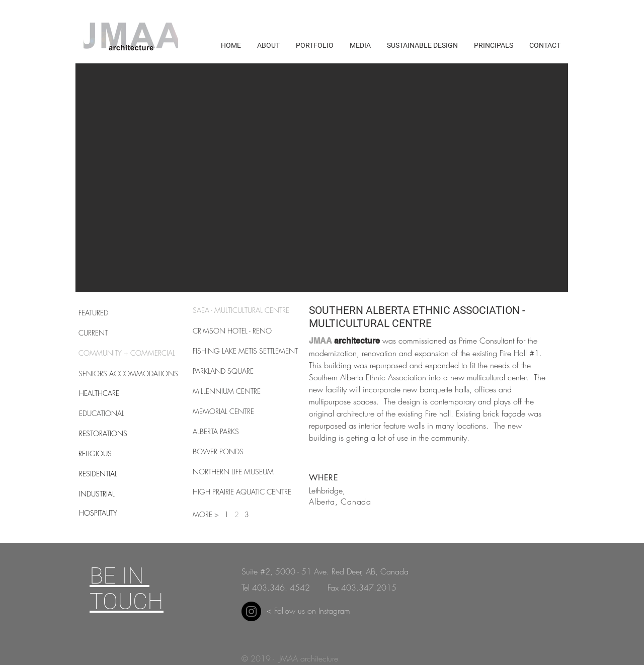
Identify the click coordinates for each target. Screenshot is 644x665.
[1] (228, 515)
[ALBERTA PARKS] (216, 432)
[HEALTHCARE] (115, 393)
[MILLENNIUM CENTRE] (228, 391)
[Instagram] (251, 611)
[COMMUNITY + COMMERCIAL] (127, 353)
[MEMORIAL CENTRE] (223, 411)
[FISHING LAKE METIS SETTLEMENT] (245, 351)
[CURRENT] (114, 333)
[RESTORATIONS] (115, 434)
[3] (248, 515)
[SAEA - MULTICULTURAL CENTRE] (242, 310)
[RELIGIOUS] (114, 454)
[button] (322, 178)
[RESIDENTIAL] (115, 474)
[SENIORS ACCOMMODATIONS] (128, 374)
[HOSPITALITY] (115, 513)
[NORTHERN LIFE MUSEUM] (233, 472)
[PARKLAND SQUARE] (228, 371)
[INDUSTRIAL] (115, 494)
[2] (237, 515)
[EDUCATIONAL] (115, 413)
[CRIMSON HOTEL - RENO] (232, 331)
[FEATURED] (114, 313)
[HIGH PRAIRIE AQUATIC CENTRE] (243, 492)
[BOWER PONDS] (218, 452)
